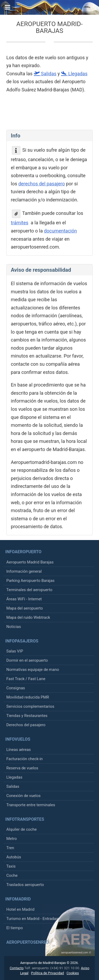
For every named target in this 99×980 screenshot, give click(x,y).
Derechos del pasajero (26, 725)
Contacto (17, 968)
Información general (24, 571)
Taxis (11, 866)
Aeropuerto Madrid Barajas (30, 562)
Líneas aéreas (19, 750)
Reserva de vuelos (22, 768)
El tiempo (15, 928)
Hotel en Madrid (20, 909)
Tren (10, 848)
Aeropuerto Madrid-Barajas (50, 27)
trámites (20, 223)
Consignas (16, 688)
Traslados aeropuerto (25, 885)
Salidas (13, 786)
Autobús (14, 857)
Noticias (14, 627)
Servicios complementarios (30, 706)
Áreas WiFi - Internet (24, 599)
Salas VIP (15, 651)
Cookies (73, 973)
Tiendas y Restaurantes (27, 716)
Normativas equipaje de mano (33, 670)
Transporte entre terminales (31, 805)
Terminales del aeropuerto (29, 590)
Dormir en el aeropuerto (27, 660)
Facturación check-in (25, 759)
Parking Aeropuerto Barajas (30, 581)
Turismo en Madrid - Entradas (32, 919)
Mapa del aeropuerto (25, 608)
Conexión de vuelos (23, 796)
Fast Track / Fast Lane (26, 679)
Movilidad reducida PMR (28, 697)
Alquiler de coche (22, 829)
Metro (11, 839)
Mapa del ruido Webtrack (28, 617)
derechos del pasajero (41, 184)
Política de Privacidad (48, 973)
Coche (12, 875)
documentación (60, 231)
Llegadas (14, 777)
